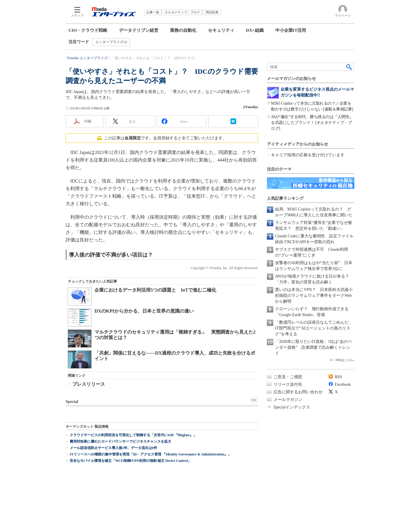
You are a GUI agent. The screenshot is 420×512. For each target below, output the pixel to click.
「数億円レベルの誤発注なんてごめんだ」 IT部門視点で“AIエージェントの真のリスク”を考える (316, 328)
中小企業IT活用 (291, 30)
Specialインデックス (292, 407)
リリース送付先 (288, 384)
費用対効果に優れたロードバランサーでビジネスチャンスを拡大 (120, 441)
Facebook (343, 384)
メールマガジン (288, 400)
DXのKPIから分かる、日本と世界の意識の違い (144, 311)
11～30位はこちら (341, 360)
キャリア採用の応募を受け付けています (308, 155)
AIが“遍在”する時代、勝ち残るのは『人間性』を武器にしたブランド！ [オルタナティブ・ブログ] (312, 123)
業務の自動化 (183, 30)
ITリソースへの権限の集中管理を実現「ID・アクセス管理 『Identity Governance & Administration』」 (150, 454)
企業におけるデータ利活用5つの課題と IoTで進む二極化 (155, 290)
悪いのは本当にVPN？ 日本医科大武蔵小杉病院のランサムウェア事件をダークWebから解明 (314, 296)
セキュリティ (221, 30)
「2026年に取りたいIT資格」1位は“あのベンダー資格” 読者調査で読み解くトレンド (314, 347)
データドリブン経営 (139, 30)
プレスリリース (89, 384)
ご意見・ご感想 (288, 377)
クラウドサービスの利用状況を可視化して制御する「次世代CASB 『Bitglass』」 (133, 435)
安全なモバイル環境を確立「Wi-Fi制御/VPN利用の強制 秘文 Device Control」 (131, 461)
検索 (349, 67)
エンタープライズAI (111, 42)
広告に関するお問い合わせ (298, 392)
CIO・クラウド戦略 (88, 30)
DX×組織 (255, 30)
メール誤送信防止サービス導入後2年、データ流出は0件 (113, 448)
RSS (338, 377)
